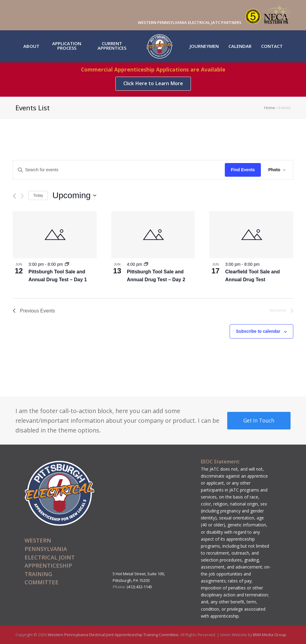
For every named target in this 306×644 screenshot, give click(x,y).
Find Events (243, 170)
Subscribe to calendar (258, 331)
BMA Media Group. (270, 635)
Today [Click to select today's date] (38, 195)
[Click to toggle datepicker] (74, 195)
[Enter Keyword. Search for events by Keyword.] (119, 170)
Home (270, 108)
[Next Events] (22, 196)
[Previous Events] (14, 196)
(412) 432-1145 (139, 587)
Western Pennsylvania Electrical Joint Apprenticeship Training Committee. (114, 635)
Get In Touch (259, 420)
